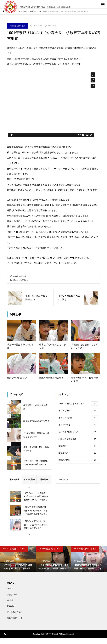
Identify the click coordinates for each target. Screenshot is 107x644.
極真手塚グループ (15, 624)
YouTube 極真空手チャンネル (14, 555)
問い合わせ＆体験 (15, 618)
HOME (10, 594)
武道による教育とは (17, 26)
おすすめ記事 (29, 485)
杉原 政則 (23, 276)
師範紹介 (11, 612)
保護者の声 (12, 600)
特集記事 (44, 485)
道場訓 (10, 606)
